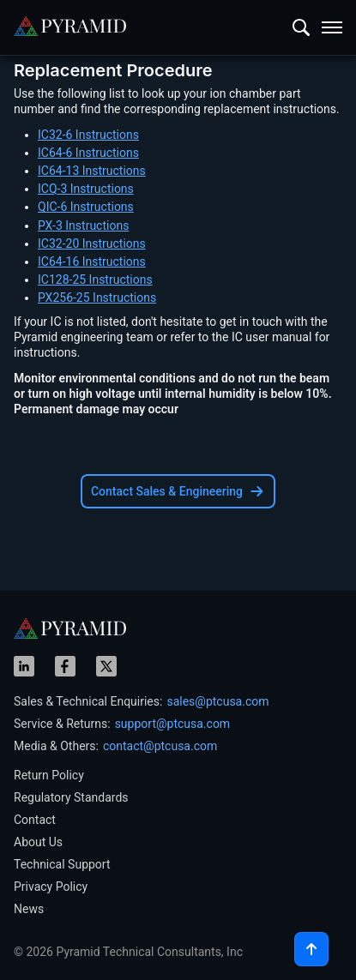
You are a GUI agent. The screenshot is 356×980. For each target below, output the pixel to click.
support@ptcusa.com (173, 724)
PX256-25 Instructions (97, 298)
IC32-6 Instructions (88, 135)
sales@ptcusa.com (217, 701)
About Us (38, 842)
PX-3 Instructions (83, 225)
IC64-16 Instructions (92, 262)
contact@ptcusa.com (160, 746)
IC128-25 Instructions (95, 280)
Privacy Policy (51, 887)
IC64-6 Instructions (88, 153)
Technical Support (62, 864)
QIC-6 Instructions (86, 207)
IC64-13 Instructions (92, 171)
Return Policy (49, 775)
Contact (35, 820)
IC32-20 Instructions (92, 243)
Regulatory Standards (71, 797)
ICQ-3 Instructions (86, 189)
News (29, 909)
